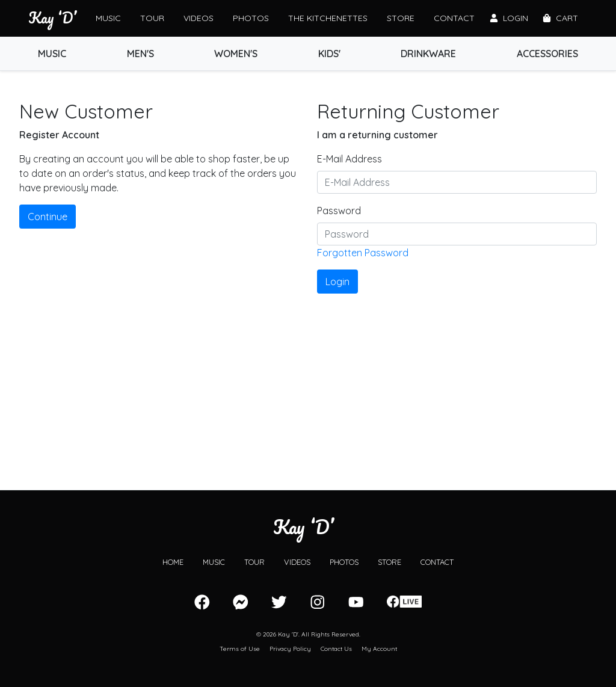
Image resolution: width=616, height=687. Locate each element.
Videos (199, 18)
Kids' (329, 54)
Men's (140, 54)
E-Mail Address (350, 159)
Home (173, 562)
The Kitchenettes (328, 18)
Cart (560, 18)
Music (108, 18)
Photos (251, 18)
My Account (379, 649)
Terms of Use (240, 649)
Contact (454, 18)
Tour (152, 18)
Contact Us (336, 649)
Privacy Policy (290, 649)
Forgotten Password (363, 253)
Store (401, 18)
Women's (236, 54)
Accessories (547, 54)
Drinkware (428, 54)
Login (509, 18)
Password (339, 211)
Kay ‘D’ (52, 18)
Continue (48, 217)
